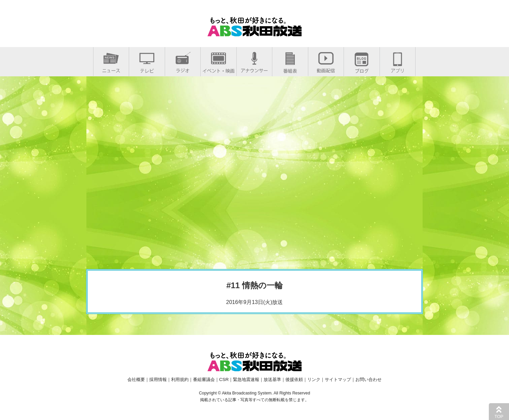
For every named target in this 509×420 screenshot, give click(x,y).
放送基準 (272, 379)
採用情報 (158, 379)
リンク (314, 379)
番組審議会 (204, 379)
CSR (224, 379)
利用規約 (180, 379)
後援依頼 (294, 379)
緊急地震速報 (246, 379)
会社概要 (136, 379)
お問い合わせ (368, 379)
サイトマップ (338, 379)
